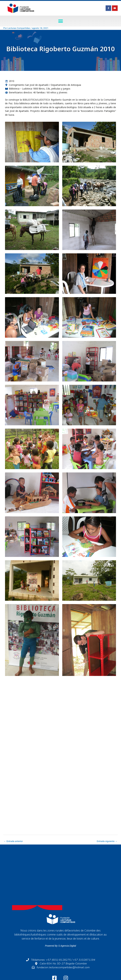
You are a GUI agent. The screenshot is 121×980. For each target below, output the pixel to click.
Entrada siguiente (107, 841)
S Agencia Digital (67, 946)
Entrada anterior (13, 841)
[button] (60, 21)
